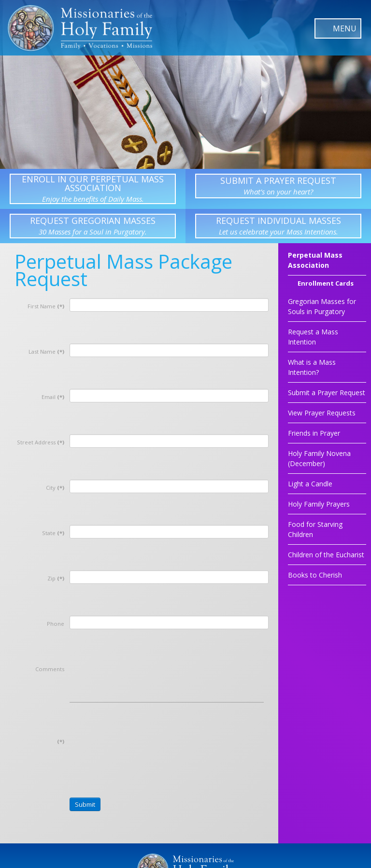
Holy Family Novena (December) (319, 458)
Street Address (41, 442)
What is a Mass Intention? (312, 367)
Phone (56, 624)
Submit (85, 804)
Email (53, 397)
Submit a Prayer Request (327, 393)
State (53, 533)
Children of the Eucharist (326, 555)
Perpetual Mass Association (315, 260)
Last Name (46, 351)
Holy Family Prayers (319, 504)
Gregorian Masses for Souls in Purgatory (322, 306)
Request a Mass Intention (313, 337)
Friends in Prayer (314, 433)
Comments (50, 669)
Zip (56, 578)
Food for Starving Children (315, 529)
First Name (46, 306)
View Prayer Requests (322, 413)
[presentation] (143, 751)
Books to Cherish (315, 575)
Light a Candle (310, 484)
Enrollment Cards (326, 284)
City (55, 488)
